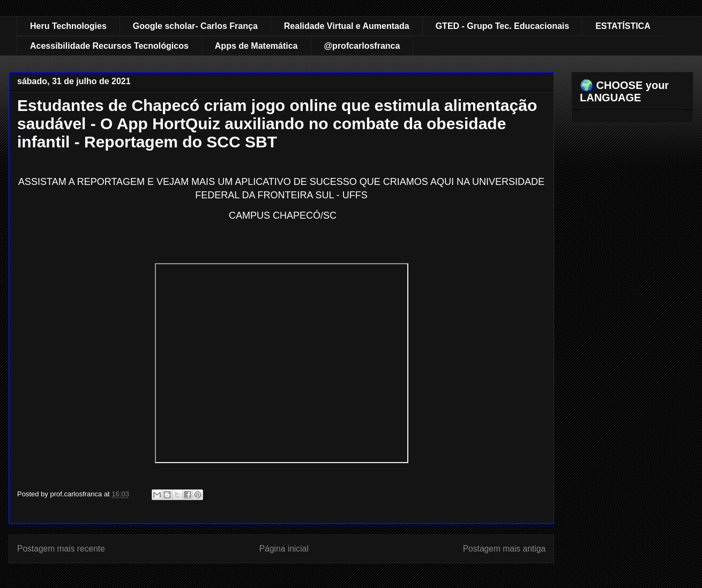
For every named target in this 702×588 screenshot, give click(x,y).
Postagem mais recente (61, 549)
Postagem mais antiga (504, 549)
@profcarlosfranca (362, 46)
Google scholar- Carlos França (195, 26)
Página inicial (284, 549)
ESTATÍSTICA (623, 26)
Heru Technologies (68, 26)
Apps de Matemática (256, 46)
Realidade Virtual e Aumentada (347, 26)
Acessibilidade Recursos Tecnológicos (109, 46)
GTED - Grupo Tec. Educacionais (503, 26)
